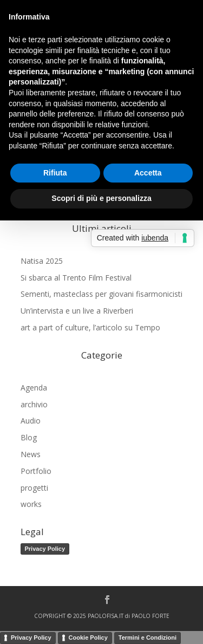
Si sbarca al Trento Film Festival (76, 278)
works (31, 504)
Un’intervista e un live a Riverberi (77, 311)
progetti (34, 488)
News (31, 454)
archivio (34, 404)
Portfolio (36, 471)
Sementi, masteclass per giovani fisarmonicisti (101, 294)
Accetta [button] (148, 173)
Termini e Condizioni (148, 638)
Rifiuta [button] (55, 173)
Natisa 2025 (42, 261)
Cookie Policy (88, 638)
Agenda (34, 388)
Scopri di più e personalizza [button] (101, 198)
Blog (29, 437)
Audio (31, 421)
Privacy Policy (45, 549)
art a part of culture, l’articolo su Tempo (90, 327)
